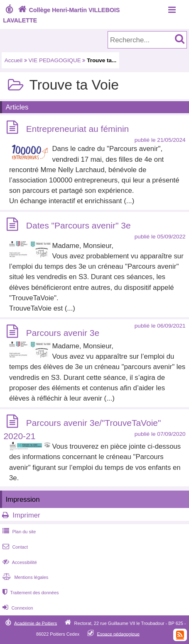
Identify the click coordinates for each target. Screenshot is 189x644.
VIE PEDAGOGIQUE (55, 60)
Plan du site (18, 532)
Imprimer (26, 515)
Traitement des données (30, 593)
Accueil (13, 60)
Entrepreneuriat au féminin (77, 129)
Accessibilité (19, 562)
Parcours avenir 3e (63, 333)
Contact (14, 547)
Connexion (17, 608)
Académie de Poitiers (36, 623)
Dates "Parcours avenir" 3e (79, 226)
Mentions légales (25, 577)
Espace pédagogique (119, 634)
